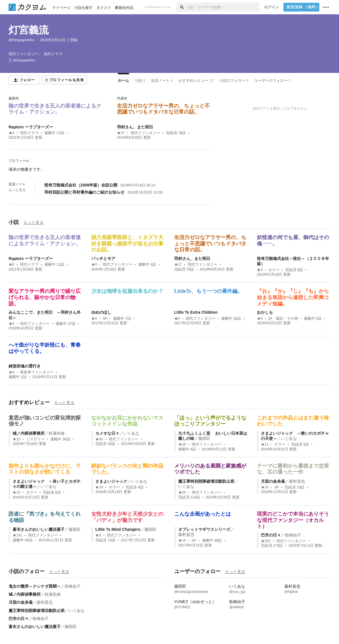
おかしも (265, 312)
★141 (17, 535)
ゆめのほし (101, 312)
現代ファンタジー (145, 133)
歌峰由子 (293, 535)
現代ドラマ (29, 133)
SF (105, 319)
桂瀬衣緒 (57, 433)
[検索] (182, 7)
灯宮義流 (29, 30)
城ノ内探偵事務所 (29, 433)
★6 (11, 133)
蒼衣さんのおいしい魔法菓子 (39, 529)
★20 (182, 444)
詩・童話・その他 (283, 319)
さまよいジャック (111, 481)
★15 (265, 487)
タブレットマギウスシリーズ (204, 529)
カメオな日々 (107, 433)
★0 (94, 265)
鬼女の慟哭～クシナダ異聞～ (35, 586)
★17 (121, 133)
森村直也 (297, 481)
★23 (16, 439)
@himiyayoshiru (21, 40)
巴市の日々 (271, 535)
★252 (266, 541)
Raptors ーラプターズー (31, 127)
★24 (99, 487)
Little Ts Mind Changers (118, 529)
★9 (11, 324)
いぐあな (131, 433)
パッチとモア (103, 259)
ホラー (274, 270)
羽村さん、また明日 (135, 127)
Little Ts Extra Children (196, 312)
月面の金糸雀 (273, 481)
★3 (260, 270)
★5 (94, 319)
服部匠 (204, 438)
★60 (99, 439)
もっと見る (17, 190)
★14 (182, 540)
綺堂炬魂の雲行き (25, 366)
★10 (16, 492)
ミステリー (35, 439)
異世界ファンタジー (37, 372)
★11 (265, 444)
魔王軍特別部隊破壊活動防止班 (206, 481)
